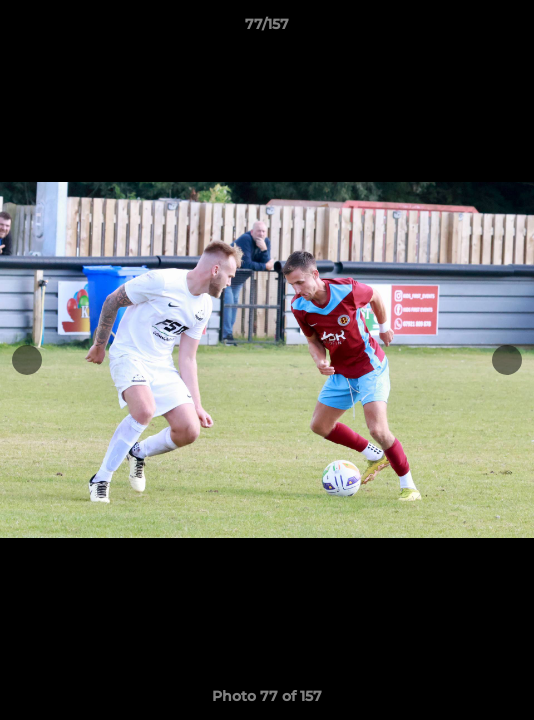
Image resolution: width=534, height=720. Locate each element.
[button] (510, 29)
